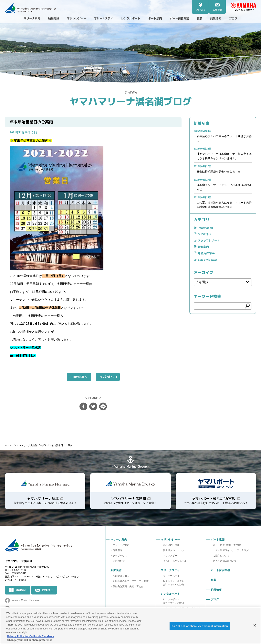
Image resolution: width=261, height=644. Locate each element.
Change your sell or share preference (30, 640)
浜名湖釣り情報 (171, 545)
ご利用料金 (119, 561)
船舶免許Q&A (206, 253)
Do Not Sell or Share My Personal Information (200, 626)
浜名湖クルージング (174, 550)
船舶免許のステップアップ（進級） (132, 581)
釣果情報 (224, 18)
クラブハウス (120, 556)
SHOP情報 (204, 234)
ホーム (8, 445)
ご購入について (221, 556)
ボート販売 (228, 545)
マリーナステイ (171, 576)
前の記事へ (80, 377)
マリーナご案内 (121, 545)
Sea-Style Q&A (207, 260)
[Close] (255, 625)
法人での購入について (225, 561)
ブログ (243, 18)
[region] (130, 626)
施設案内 (118, 550)
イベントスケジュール (175, 561)
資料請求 (21, 590)
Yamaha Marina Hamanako (26, 600)
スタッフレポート (209, 240)
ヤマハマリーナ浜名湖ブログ (130, 101)
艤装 (207, 18)
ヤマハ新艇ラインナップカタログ (231, 550)
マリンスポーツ (171, 556)
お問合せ (47, 590)
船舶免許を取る (121, 576)
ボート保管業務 (185, 18)
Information (205, 228)
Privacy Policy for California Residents (31, 636)
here (11, 625)
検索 (247, 306)
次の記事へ (107, 377)
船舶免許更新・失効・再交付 (128, 586)
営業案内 (203, 247)
